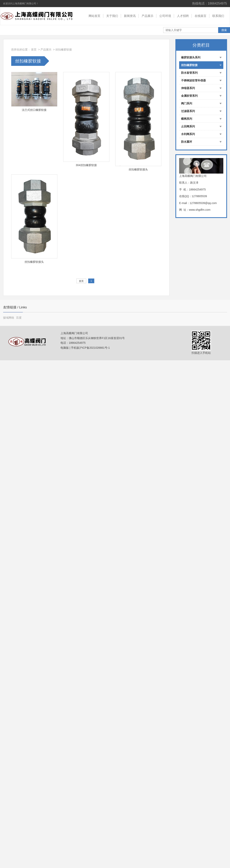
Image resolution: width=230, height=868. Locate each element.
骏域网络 (9, 318)
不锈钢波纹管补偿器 (201, 80)
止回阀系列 (201, 126)
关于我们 (112, 16)
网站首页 (94, 16)
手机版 (75, 348)
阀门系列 (201, 103)
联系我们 (218, 16)
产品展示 (148, 16)
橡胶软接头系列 (201, 57)
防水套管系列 (201, 73)
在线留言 (201, 16)
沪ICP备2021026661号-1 (94, 348)
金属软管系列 (201, 96)
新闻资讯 (130, 16)
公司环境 (165, 16)
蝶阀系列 (201, 119)
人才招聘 (183, 16)
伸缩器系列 (201, 88)
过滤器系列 (201, 111)
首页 (34, 50)
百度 (19, 318)
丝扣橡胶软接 (64, 50)
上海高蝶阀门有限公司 (39, 16)
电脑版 (65, 348)
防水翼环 (201, 142)
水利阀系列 (201, 134)
